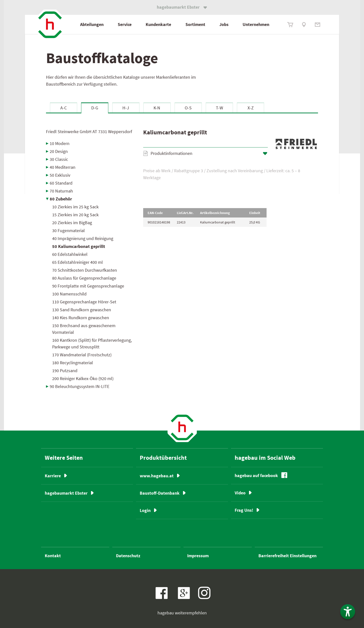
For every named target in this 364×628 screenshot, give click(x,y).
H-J (126, 108)
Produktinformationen (171, 153)
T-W (219, 108)
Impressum (198, 556)
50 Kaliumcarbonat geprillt (79, 246)
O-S (188, 108)
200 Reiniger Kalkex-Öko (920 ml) (83, 378)
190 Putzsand (65, 371)
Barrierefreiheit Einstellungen (287, 556)
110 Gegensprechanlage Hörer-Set (84, 302)
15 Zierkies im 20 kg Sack (75, 215)
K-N (157, 108)
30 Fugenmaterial (68, 230)
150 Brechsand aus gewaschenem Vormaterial (84, 329)
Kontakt (53, 556)
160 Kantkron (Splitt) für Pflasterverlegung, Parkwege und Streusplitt (92, 343)
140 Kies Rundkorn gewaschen (81, 318)
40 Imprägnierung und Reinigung (83, 238)
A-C (64, 108)
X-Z (251, 108)
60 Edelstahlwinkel (70, 254)
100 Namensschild (69, 294)
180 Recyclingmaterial (73, 363)
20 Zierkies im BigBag (72, 223)
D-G (95, 108)
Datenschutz (128, 556)
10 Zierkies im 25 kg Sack (75, 207)
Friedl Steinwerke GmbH (89, 132)
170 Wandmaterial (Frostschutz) (82, 355)
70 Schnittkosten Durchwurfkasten (85, 270)
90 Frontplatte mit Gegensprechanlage (88, 286)
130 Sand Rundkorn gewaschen (82, 310)
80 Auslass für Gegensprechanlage (84, 278)
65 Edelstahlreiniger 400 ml (78, 262)
